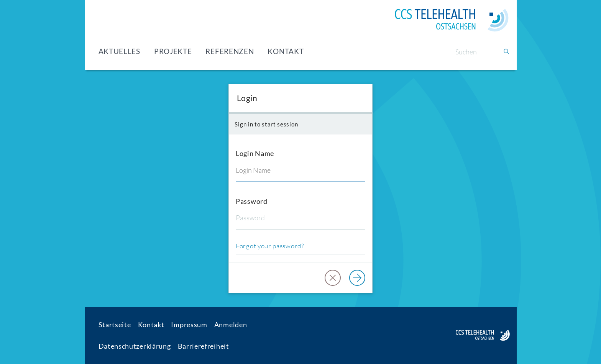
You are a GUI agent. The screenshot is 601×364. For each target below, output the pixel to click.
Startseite (115, 325)
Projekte (173, 51)
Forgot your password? (270, 246)
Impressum (189, 325)
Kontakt (286, 51)
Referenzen (230, 51)
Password (252, 201)
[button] (333, 278)
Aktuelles (119, 51)
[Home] (452, 20)
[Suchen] (476, 52)
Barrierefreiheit (204, 346)
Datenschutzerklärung (135, 346)
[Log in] (357, 278)
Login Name (255, 153)
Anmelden (231, 325)
